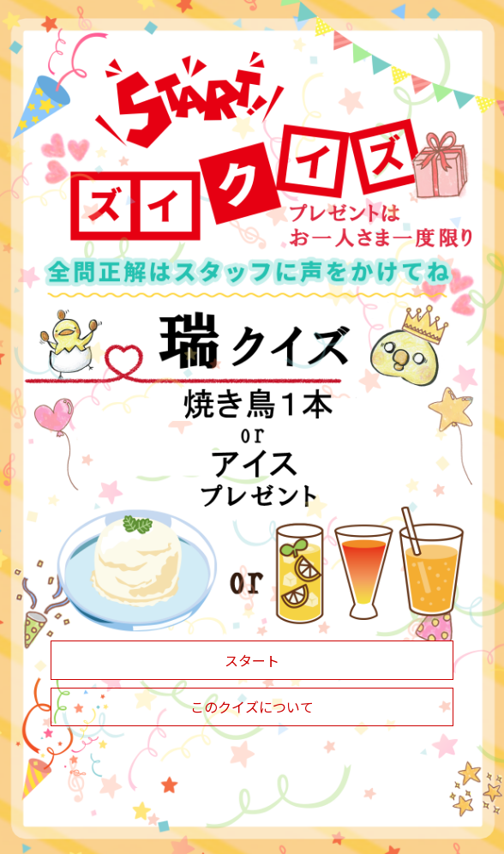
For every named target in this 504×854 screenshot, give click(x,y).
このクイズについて (252, 707)
